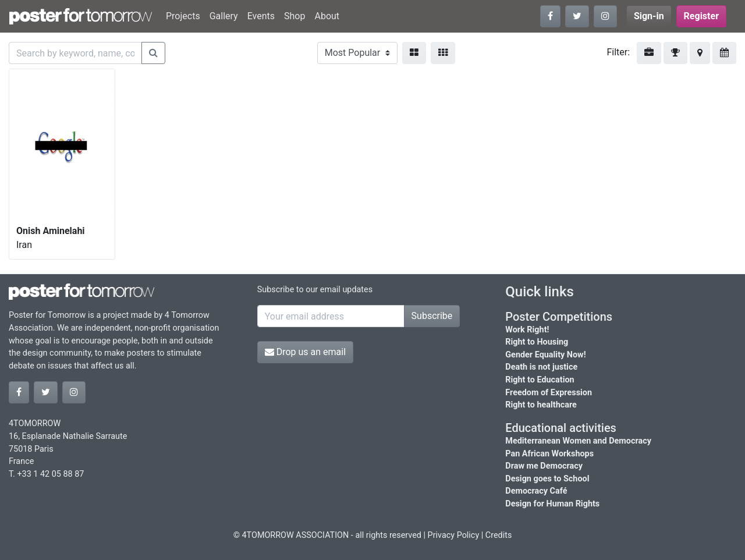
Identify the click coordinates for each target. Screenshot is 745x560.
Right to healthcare (541, 405)
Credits (499, 535)
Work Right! (527, 330)
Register (701, 16)
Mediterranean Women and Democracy (578, 441)
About (327, 16)
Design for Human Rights (552, 504)
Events (261, 16)
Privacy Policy (454, 535)
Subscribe (432, 316)
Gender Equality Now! (545, 355)
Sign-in (649, 16)
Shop (295, 16)
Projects (183, 16)
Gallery (224, 16)
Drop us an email (305, 352)
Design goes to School (547, 479)
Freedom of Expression (549, 393)
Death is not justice (541, 367)
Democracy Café (536, 491)
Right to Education (540, 380)
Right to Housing (537, 342)
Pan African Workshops (549, 454)
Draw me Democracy (544, 466)
